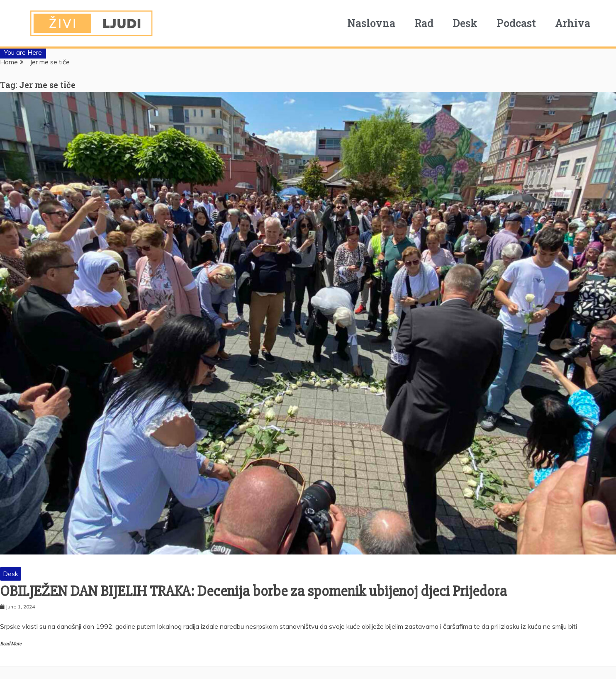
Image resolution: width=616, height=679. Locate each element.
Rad (424, 23)
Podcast (516, 23)
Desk (465, 23)
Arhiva (573, 23)
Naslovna (371, 23)
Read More (11, 644)
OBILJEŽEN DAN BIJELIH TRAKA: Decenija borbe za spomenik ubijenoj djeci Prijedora (253, 591)
